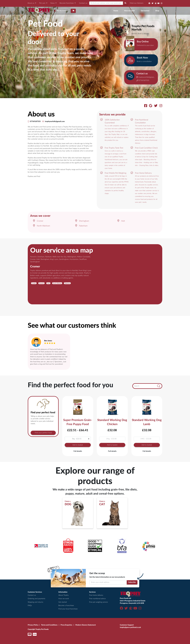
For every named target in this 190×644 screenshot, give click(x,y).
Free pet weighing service (99, 602)
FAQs (30, 606)
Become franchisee (67, 3)
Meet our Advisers (137, 3)
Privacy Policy (33, 625)
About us (31, 3)
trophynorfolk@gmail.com (146, 77)
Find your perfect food (43, 433)
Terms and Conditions (49, 625)
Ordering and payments (36, 599)
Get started (145, 11)
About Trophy (63, 595)
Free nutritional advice (97, 599)
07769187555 (143, 80)
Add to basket (78, 445)
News (53, 3)
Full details (78, 451)
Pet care (43, 3)
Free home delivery (96, 595)
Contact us (83, 3)
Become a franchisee (66, 606)
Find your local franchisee (68, 609)
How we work (129, 11)
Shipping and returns (35, 602)
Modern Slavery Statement (86, 625)
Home (116, 11)
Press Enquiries (66, 625)
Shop (157, 11)
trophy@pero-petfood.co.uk (130, 627)
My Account (60, 11)
